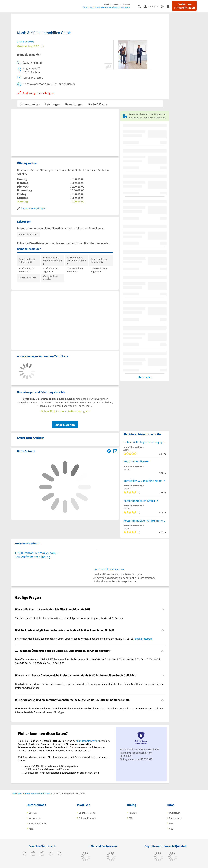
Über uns (33, 813)
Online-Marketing (87, 813)
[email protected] (143, 639)
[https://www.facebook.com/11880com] (25, 854)
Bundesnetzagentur (88, 741)
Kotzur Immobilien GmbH (139, 501)
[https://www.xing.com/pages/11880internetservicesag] (51, 854)
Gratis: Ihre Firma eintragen (184, 6)
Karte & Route (98, 104)
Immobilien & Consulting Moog (143, 481)
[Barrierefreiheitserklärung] (164, 6)
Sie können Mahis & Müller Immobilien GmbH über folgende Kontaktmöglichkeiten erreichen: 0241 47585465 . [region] (84, 639)
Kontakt (133, 813)
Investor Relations (37, 823)
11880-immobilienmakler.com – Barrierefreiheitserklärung (36, 555)
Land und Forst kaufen (109, 569)
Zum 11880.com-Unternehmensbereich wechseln (106, 7)
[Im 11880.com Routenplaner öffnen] (109, 450)
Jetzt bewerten (65, 425)
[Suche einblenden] (141, 6)
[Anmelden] (152, 6)
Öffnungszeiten (30, 104)
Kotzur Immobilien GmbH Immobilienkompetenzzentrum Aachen (145, 521)
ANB (171, 829)
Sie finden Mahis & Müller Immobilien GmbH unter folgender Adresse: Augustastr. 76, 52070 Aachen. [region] (69, 618)
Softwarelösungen (88, 818)
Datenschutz (175, 818)
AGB (171, 823)
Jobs (31, 829)
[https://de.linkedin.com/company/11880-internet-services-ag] (60, 854)
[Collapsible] (163, 610)
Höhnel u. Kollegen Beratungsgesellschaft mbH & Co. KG (145, 442)
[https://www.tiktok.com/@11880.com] (34, 854)
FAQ (131, 818)
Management (35, 818)
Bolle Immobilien (134, 461)
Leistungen (53, 104)
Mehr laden (145, 377)
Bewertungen (74, 104)
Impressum (175, 813)
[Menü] (169, 6)
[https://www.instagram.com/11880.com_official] (42, 854)
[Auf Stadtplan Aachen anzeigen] (115, 451)
